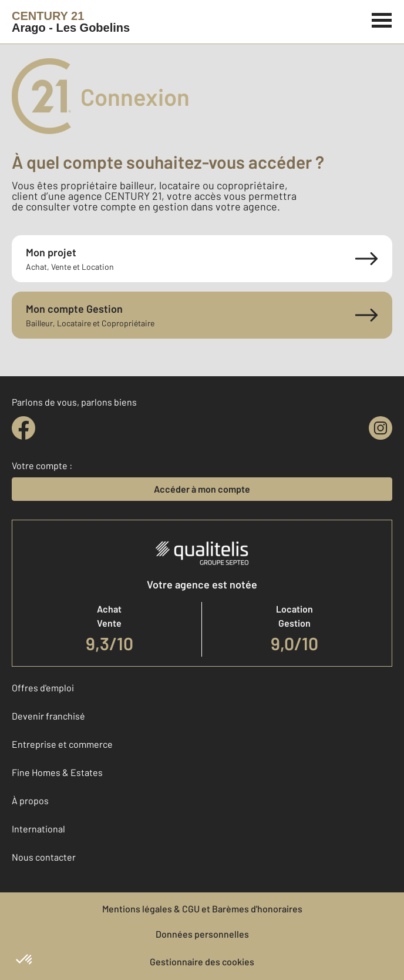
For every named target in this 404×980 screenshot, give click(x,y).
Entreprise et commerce (62, 744)
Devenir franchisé (48, 716)
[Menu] (382, 19)
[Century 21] (71, 22)
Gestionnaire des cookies (202, 961)
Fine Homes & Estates (57, 772)
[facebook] (23, 428)
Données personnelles (202, 934)
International (38, 829)
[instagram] (381, 428)
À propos (30, 800)
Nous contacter (44, 857)
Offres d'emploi (43, 688)
